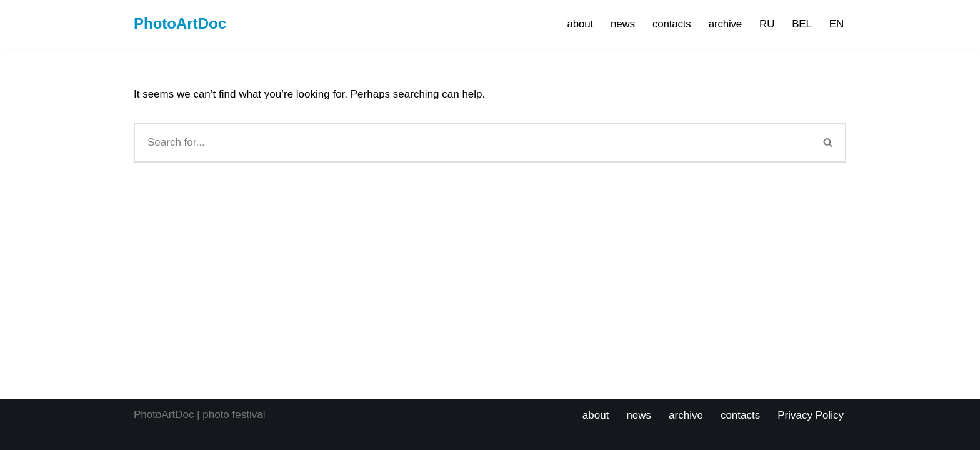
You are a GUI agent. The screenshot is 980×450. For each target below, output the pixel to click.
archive (725, 24)
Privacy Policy (811, 415)
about (581, 24)
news (623, 24)
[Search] (472, 142)
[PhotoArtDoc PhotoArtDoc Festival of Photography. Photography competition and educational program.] (180, 24)
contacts (672, 24)
